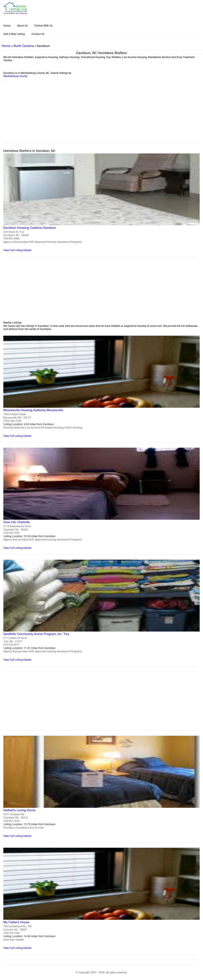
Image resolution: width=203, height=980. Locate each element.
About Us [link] (22, 26)
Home (6, 46)
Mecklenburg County (15, 76)
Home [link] (7, 26)
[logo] (15, 8)
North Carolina (24, 46)
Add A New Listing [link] (14, 34)
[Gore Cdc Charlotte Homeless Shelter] (102, 499)
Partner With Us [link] (43, 26)
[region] (102, 116)
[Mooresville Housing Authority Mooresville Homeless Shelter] (102, 387)
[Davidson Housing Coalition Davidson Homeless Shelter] (102, 203)
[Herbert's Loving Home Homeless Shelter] (102, 787)
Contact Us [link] (38, 34)
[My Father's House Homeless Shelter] (102, 899)
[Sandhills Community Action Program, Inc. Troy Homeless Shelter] (102, 611)
